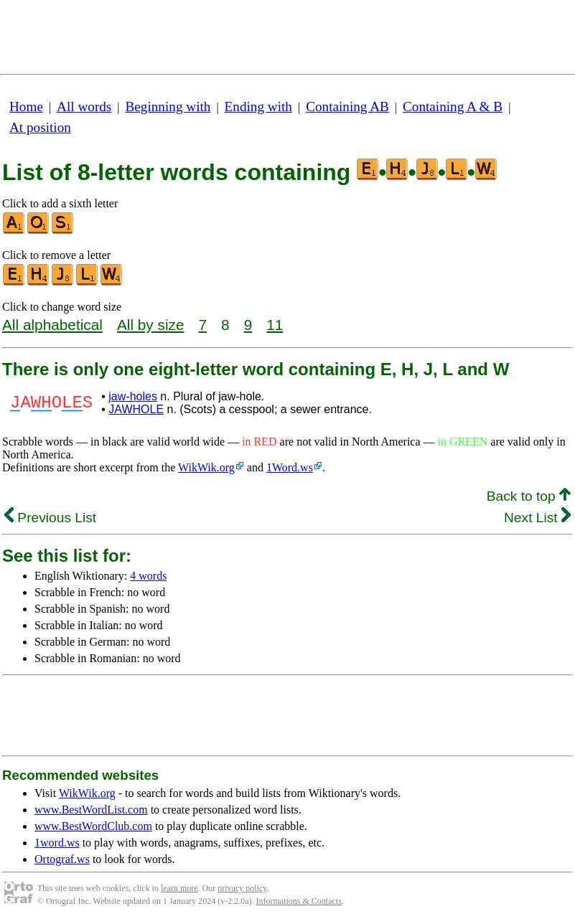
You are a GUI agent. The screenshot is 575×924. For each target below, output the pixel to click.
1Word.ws (290, 467)
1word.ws (57, 843)
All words (84, 107)
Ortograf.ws (62, 859)
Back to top (529, 496)
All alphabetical (52, 325)
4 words (148, 576)
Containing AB (347, 107)
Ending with (258, 107)
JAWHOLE (136, 409)
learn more (179, 888)
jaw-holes (133, 396)
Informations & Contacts (299, 901)
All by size (151, 325)
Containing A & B (453, 107)
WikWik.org (206, 467)
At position (40, 127)
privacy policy (242, 888)
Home (26, 107)
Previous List (50, 518)
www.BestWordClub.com (93, 826)
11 (275, 325)
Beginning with (168, 107)
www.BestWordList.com (91, 810)
